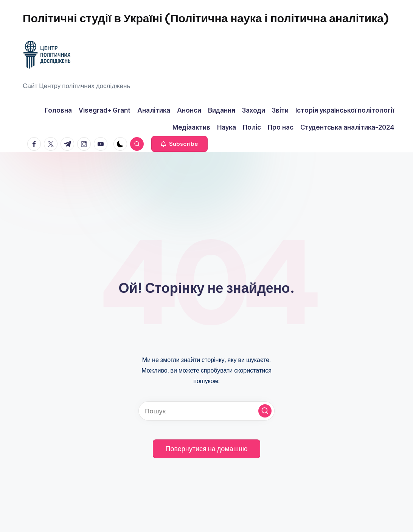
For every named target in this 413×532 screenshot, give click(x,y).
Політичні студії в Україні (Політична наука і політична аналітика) (206, 18)
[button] (179, 144)
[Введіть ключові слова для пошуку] (206, 411)
